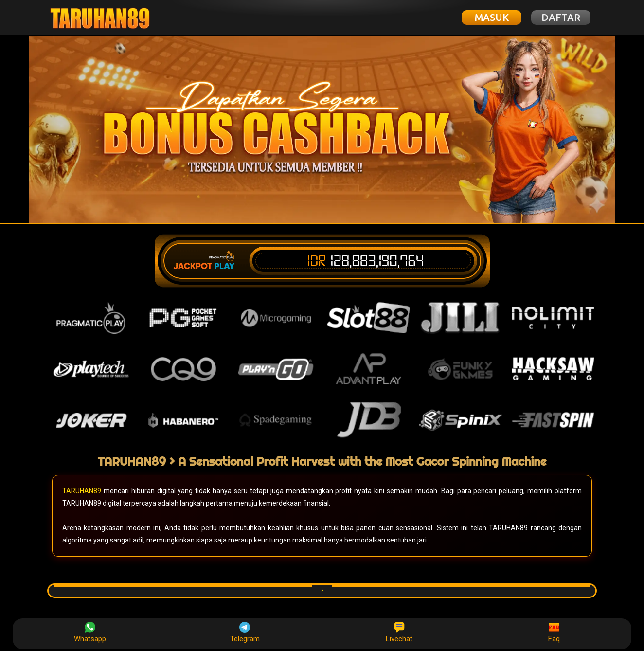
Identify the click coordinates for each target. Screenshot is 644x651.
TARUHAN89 (82, 491)
